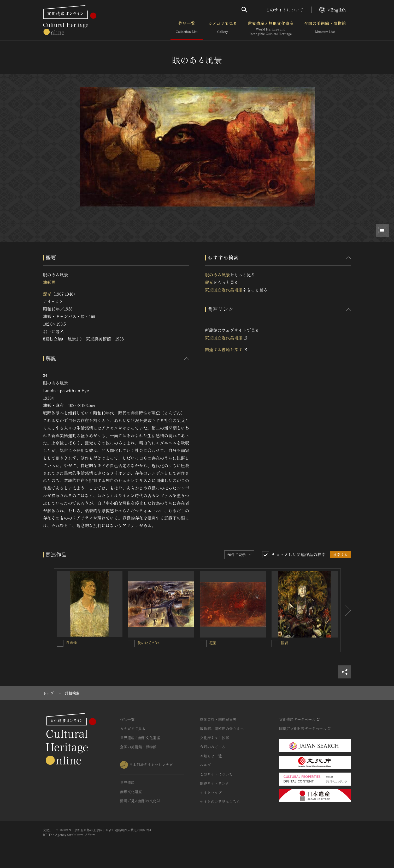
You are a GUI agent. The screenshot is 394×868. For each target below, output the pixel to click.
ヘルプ (205, 765)
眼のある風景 (217, 275)
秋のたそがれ (148, 643)
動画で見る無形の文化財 (140, 801)
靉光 (47, 294)
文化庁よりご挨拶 (215, 738)
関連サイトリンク (215, 783)
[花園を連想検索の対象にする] (203, 644)
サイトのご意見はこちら (220, 802)
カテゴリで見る (222, 28)
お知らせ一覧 (211, 756)
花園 (213, 643)
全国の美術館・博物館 (325, 28)
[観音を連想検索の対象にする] (275, 644)
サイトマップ (211, 792)
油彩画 (49, 282)
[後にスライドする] (346, 610)
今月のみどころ (213, 747)
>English (333, 10)
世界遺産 (127, 782)
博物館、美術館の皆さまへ (222, 729)
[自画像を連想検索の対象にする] (60, 643)
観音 (285, 643)
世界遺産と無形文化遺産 (270, 28)
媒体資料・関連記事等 (218, 719)
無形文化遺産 (131, 792)
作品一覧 (187, 28)
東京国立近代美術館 (224, 290)
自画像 (72, 642)
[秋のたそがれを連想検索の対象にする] (131, 644)
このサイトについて (285, 10)
